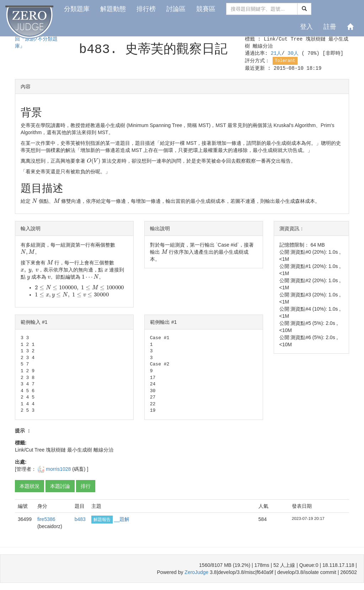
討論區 (176, 9)
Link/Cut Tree (283, 39)
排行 (86, 486)
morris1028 (59, 469)
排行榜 (146, 9)
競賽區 (206, 9)
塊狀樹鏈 (316, 39)
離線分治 (263, 46)
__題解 (122, 519)
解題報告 (102, 520)
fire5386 (46, 519)
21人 (276, 53)
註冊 (330, 27)
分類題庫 (77, 9)
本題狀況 (30, 486)
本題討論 (60, 486)
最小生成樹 (80, 450)
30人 (295, 53)
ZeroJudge (196, 572)
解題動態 (113, 9)
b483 (80, 519)
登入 (306, 27)
